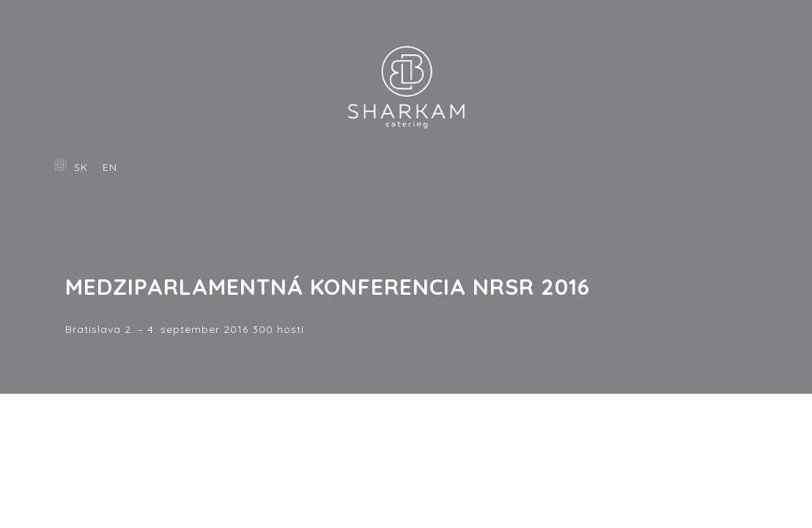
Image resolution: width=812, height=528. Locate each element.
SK (81, 167)
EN (110, 167)
